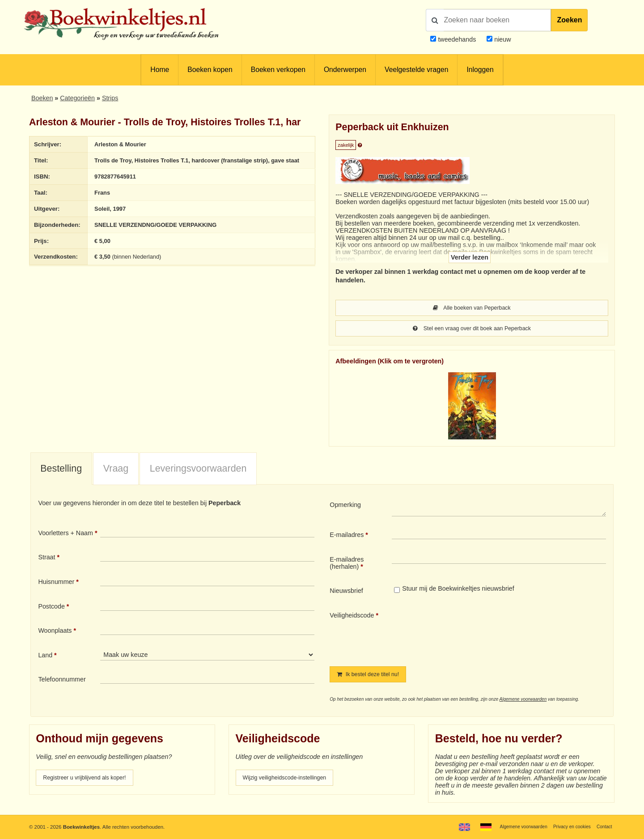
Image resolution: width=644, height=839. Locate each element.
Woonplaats (55, 632)
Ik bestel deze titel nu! (373, 677)
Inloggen (480, 70)
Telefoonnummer (62, 681)
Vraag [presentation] (116, 470)
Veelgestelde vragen (416, 70)
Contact (603, 826)
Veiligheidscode (352, 617)
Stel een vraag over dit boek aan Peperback (472, 330)
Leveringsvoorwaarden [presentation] (198, 470)
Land (45, 657)
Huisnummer (56, 583)
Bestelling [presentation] (61, 470)
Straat (47, 559)
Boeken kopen (210, 70)
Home (160, 70)
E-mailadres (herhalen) (347, 565)
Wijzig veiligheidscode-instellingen (291, 781)
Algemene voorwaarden (523, 702)
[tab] (61, 471)
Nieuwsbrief (346, 592)
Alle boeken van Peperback (472, 308)
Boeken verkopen (278, 70)
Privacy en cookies (567, 826)
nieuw (502, 39)
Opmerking (345, 507)
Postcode (51, 608)
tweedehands (457, 39)
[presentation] (466, 633)
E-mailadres (347, 537)
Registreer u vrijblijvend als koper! (91, 781)
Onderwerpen (345, 70)
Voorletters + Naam (66, 535)
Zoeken (569, 20)
